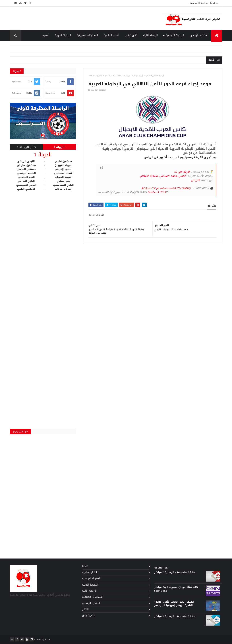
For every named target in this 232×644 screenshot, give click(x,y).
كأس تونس (131, 35)
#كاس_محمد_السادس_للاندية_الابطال (163, 176)
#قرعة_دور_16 (182, 172)
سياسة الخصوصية (199, 3)
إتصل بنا (214, 3)
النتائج (85, 609)
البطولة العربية (63, 35)
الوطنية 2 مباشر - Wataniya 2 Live (175, 617)
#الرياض (196, 180)
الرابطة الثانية (150, 35)
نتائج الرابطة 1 (26, 147)
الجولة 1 (59, 147)
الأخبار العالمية (111, 35)
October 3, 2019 (157, 192)
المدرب (45, 35)
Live (85, 566)
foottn (91, 76)
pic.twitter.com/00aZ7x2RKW (172, 188)
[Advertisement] (87, 18)
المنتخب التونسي (199, 35)
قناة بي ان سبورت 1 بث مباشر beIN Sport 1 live (176, 589)
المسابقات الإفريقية (87, 35)
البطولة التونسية (175, 35)
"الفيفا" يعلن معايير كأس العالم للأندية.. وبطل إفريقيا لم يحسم (174, 604)
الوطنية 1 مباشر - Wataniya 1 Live (175, 572)
